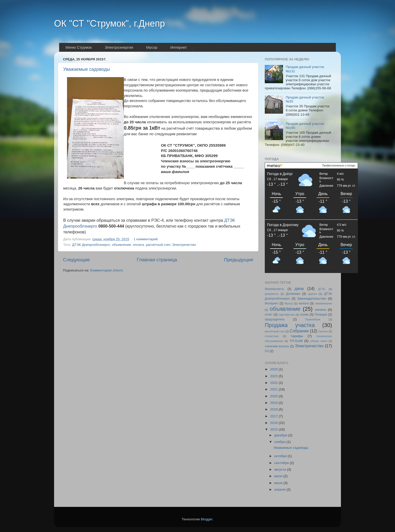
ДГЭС (322, 289)
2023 (274, 376)
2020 (274, 396)
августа (281, 469)
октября (281, 456)
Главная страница (157, 260)
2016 (274, 423)
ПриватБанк (313, 319)
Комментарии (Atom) (106, 270)
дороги (312, 294)
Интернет (271, 303)
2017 (274, 416)
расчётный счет (158, 245)
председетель (275, 319)
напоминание (324, 303)
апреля (280, 490)
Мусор (289, 303)
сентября (282, 463)
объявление (121, 245)
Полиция (321, 315)
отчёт (269, 315)
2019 (274, 403)
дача (299, 288)
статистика (272, 336)
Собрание (299, 331)
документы (272, 294)
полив (304, 315)
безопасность (274, 289)
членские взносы (277, 346)
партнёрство (287, 315)
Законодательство (311, 298)
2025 (274, 369)
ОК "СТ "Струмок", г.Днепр (110, 23)
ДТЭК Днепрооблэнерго (91, 245)
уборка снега (319, 341)
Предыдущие (239, 260)
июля (279, 476)
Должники (293, 294)
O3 (267, 351)
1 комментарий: (146, 239)
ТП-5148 (296, 341)
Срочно (323, 331)
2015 (274, 429)
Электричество (184, 245)
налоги (304, 303)
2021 (274, 389)
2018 (274, 409)
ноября (280, 442)
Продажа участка (290, 325)
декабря (281, 435)
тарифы (297, 336)
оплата (138, 245)
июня (279, 483)
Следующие (76, 260)
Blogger (207, 519)
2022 (274, 383)
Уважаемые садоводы (87, 69)
